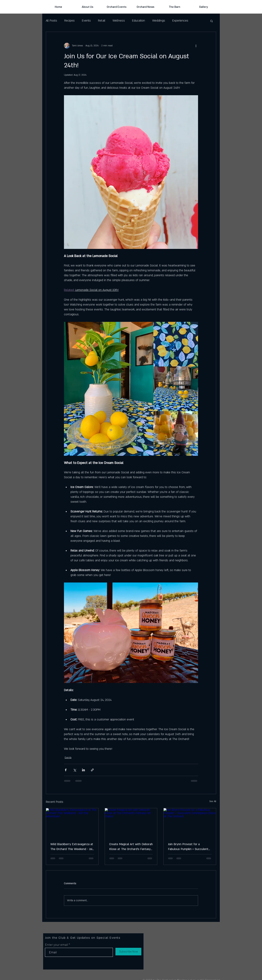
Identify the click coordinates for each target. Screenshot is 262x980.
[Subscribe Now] (128, 952)
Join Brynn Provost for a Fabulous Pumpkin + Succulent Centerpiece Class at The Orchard (188, 847)
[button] (212, 21)
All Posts (51, 21)
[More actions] (196, 46)
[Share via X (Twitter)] (75, 770)
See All (213, 801)
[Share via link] (92, 770)
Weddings (159, 21)
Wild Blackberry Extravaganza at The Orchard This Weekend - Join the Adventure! (72, 847)
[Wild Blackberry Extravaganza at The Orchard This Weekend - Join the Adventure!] (72, 823)
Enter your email (56, 945)
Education (139, 21)
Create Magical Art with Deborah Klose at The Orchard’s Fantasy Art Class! (131, 847)
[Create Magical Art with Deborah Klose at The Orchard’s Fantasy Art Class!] (131, 823)
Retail (102, 21)
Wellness (119, 21)
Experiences (180, 21)
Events (86, 21)
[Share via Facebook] (66, 770)
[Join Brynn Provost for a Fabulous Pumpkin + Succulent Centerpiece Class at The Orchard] (190, 823)
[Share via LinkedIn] (83, 770)
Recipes (69, 21)
